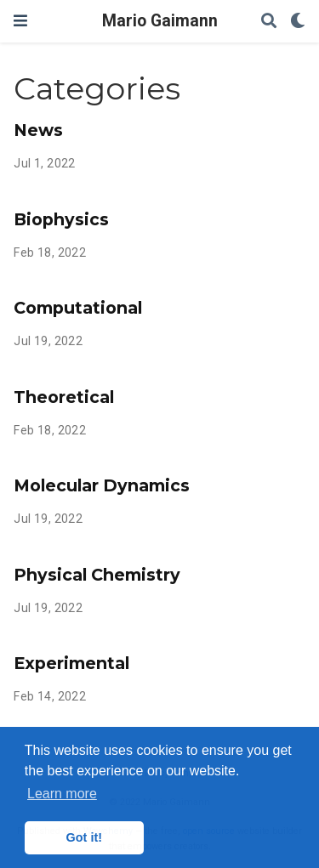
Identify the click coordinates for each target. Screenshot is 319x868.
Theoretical (64, 397)
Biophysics (61, 219)
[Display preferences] (298, 22)
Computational (78, 308)
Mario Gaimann (160, 21)
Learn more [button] (62, 794)
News (38, 130)
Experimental (71, 663)
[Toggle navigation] (20, 21)
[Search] (269, 22)
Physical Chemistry (97, 575)
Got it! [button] (84, 837)
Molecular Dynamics (102, 485)
